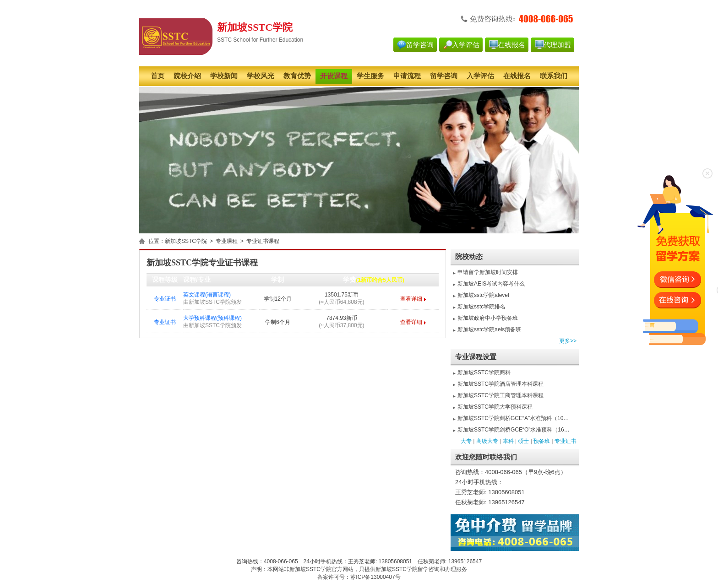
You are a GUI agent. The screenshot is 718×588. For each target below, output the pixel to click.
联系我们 (554, 76)
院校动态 (469, 257)
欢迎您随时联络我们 (486, 457)
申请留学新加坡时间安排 (488, 272)
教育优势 (297, 76)
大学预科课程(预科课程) (212, 318)
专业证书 (165, 299)
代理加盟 (557, 45)
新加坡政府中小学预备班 (488, 318)
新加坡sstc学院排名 (481, 307)
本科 (508, 441)
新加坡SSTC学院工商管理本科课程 (500, 395)
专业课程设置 (476, 357)
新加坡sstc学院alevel (483, 295)
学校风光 (261, 76)
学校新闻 (224, 76)
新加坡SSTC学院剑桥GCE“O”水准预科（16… (514, 430)
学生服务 (370, 76)
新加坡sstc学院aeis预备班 (489, 329)
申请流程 (407, 76)
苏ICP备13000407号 (375, 577)
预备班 (542, 441)
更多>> (568, 341)
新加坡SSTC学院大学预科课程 (495, 407)
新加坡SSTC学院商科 (484, 372)
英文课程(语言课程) (207, 295)
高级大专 (487, 441)
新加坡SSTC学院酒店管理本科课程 (500, 384)
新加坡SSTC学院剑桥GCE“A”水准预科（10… (513, 418)
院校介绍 (187, 76)
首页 (158, 76)
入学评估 (466, 45)
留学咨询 (420, 45)
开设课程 (334, 76)
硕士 (523, 441)
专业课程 (227, 241)
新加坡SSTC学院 (186, 241)
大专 (466, 441)
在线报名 (511, 45)
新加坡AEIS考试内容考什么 (491, 284)
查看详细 (411, 299)
